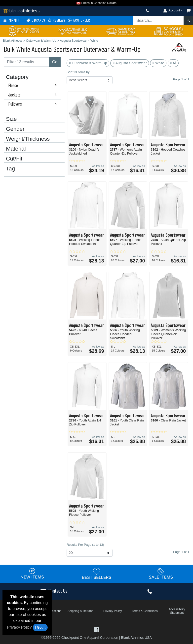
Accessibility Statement (177, 611)
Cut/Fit (14, 159)
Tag (10, 169)
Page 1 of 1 (181, 552)
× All (173, 63)
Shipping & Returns (80, 611)
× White (158, 63)
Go (55, 62)
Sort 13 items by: (78, 72)
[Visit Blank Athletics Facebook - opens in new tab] (96, 629)
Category (17, 77)
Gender (15, 129)
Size (11, 119)
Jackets (33, 95)
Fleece (33, 85)
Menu (10, 21)
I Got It (40, 627)
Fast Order (79, 20)
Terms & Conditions (145, 611)
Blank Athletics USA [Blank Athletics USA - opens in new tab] (136, 638)
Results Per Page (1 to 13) (85, 545)
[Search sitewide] (158, 21)
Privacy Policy (19, 627)
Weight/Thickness (28, 139)
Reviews (56, 20)
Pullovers (33, 104)
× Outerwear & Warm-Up (88, 63)
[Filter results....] (26, 62)
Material (16, 149)
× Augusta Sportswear (130, 63)
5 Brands (36, 20)
